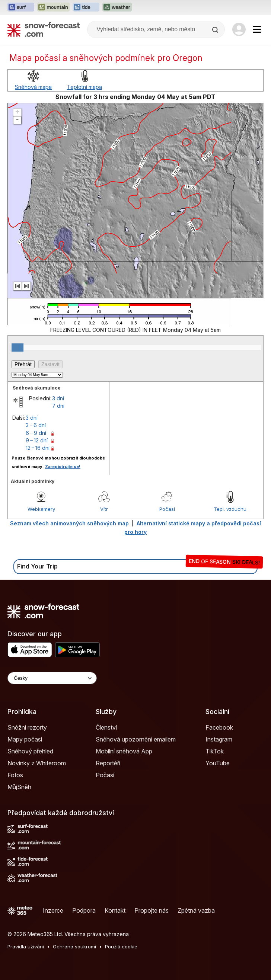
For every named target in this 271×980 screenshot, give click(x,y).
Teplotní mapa (85, 87)
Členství (106, 727)
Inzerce (53, 910)
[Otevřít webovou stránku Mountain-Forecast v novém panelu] (53, 7)
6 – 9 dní (36, 433)
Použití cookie (121, 947)
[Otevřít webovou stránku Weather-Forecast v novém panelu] (117, 7)
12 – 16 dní (38, 448)
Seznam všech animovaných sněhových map (69, 523)
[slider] (17, 348)
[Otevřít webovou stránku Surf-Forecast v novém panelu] (21, 7)
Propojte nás (152, 910)
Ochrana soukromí (74, 947)
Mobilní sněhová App (124, 751)
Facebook (219, 727)
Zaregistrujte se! (63, 467)
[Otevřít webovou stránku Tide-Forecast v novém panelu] (86, 7)
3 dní (58, 398)
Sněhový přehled (30, 751)
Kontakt (115, 910)
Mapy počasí (25, 739)
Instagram (219, 739)
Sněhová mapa (33, 87)
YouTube (218, 763)
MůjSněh (19, 787)
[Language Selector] (52, 678)
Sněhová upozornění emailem (136, 739)
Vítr (104, 509)
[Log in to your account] (239, 29)
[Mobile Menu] (257, 29)
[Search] (216, 30)
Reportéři (108, 763)
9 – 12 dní (37, 440)
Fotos (15, 775)
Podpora (84, 910)
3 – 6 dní (36, 425)
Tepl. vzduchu (230, 509)
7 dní (58, 406)
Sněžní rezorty (27, 727)
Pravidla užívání (26, 947)
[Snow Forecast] (44, 29)
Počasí (167, 509)
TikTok (215, 751)
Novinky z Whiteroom (37, 763)
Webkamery (41, 509)
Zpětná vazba (196, 910)
